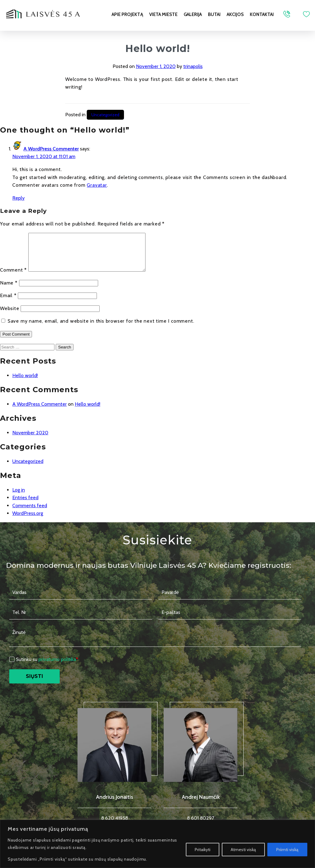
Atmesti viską (243, 850)
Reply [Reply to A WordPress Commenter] (18, 198)
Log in (19, 497)
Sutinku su (47, 667)
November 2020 (30, 440)
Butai (214, 14)
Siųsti (36, 684)
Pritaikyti (203, 850)
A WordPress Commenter (51, 149)
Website (10, 316)
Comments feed (30, 513)
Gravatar (97, 185)
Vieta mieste (163, 14)
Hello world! (25, 383)
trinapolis (193, 66)
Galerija (193, 14)
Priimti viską (287, 850)
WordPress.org (28, 521)
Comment (13, 277)
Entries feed (25, 505)
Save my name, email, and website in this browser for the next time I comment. (101, 328)
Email (8, 303)
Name (9, 290)
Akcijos (235, 14)
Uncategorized (105, 115)
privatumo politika (57, 667)
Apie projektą (127, 14)
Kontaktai (262, 14)
